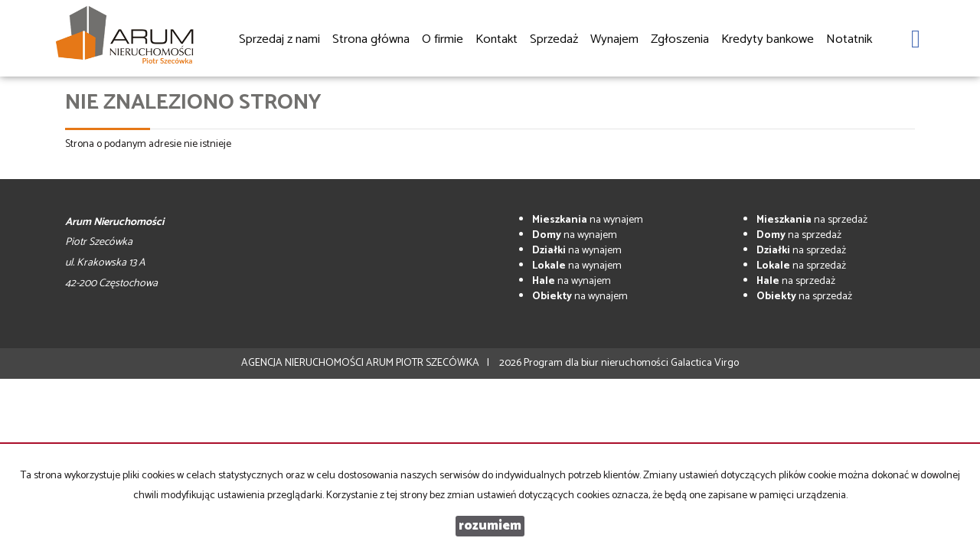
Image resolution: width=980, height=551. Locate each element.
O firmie (443, 39)
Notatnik (849, 39)
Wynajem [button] (614, 40)
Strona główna (371, 39)
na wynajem (588, 220)
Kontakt (497, 39)
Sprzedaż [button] (554, 40)
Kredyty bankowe (768, 39)
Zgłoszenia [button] (680, 40)
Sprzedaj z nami (279, 39)
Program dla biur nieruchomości (597, 363)
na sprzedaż (812, 220)
